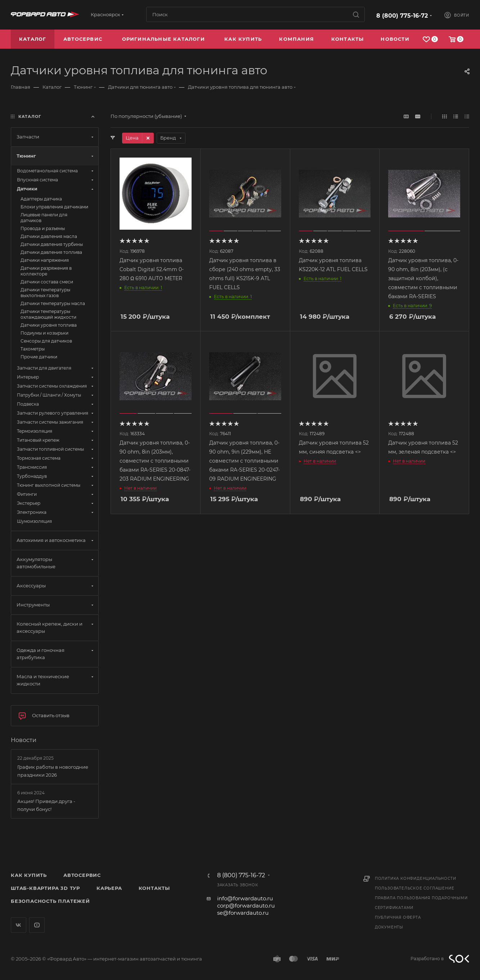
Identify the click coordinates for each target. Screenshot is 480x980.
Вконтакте (19, 925)
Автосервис (82, 875)
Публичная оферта (398, 917)
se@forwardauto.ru (243, 913)
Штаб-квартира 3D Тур (45, 888)
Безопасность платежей (50, 901)
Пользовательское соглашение (415, 888)
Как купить (29, 875)
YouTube (37, 925)
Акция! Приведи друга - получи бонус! (46, 805)
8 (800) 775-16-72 (402, 16)
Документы (389, 927)
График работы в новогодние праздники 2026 (53, 771)
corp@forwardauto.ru (246, 906)
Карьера (109, 888)
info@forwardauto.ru (245, 898)
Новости (24, 740)
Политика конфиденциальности (416, 879)
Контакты (154, 888)
